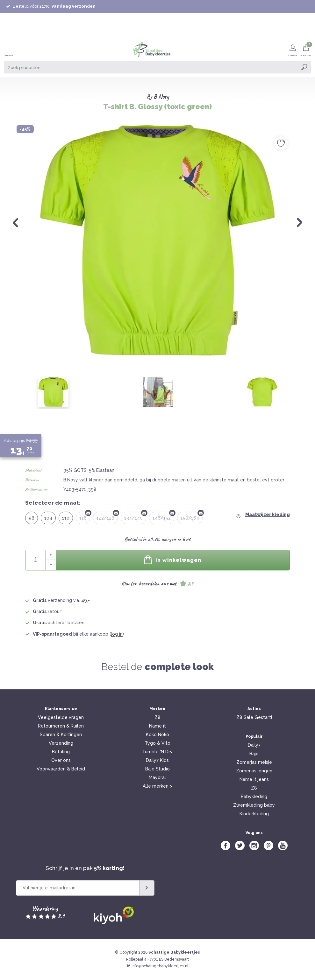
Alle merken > (157, 786)
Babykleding (254, 797)
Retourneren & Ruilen (61, 726)
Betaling (61, 752)
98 (32, 518)
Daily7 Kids (157, 760)
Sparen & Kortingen (61, 735)
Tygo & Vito (157, 743)
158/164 (192, 516)
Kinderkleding (254, 814)
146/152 (163, 516)
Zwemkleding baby (254, 805)
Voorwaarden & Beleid (61, 769)
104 (48, 518)
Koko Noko (157, 735)
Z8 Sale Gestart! (254, 717)
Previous (15, 223)
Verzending (61, 743)
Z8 (157, 717)
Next (300, 223)
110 (66, 518)
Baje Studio (157, 769)
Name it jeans (254, 779)
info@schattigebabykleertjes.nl (160, 966)
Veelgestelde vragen (61, 717)
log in (117, 634)
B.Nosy (161, 97)
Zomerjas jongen (254, 771)
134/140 (135, 516)
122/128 (107, 516)
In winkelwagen (173, 559)
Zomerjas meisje (254, 762)
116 (85, 516)
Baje (254, 754)
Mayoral (157, 777)
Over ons (61, 760)
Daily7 (254, 745)
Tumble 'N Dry (157, 752)
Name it (157, 726)
